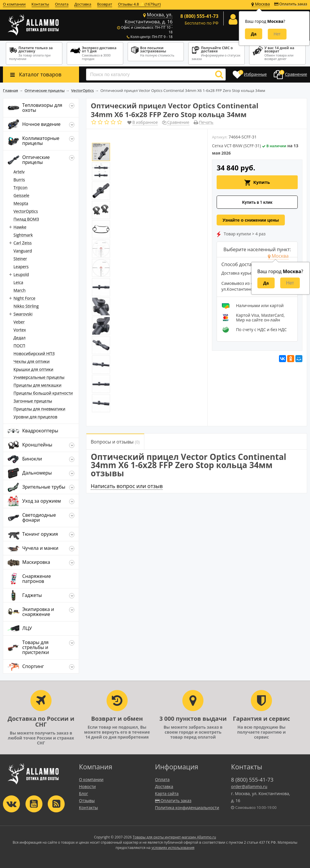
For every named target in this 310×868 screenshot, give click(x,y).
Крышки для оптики (33, 369)
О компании (14, 4)
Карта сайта (167, 793)
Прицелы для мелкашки (37, 385)
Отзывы (87, 801)
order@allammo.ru (249, 786)
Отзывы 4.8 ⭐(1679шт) (139, 4)
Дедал (19, 338)
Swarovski (23, 314)
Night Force (24, 298)
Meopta (21, 203)
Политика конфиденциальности (187, 808)
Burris (19, 180)
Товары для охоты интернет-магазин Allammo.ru (174, 837)
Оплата (62, 4)
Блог (84, 793)
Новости (87, 786)
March (19, 290)
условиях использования (173, 848)
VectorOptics (26, 211)
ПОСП (19, 346)
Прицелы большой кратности (43, 393)
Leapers (21, 267)
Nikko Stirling (26, 306)
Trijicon (20, 188)
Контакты (40, 4)
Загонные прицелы (33, 401)
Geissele (21, 195)
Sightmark (23, 235)
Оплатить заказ (291, 4)
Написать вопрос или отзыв (127, 486)
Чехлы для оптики (31, 361)
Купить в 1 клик (257, 202)
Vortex (20, 330)
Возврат (105, 4)
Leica (18, 282)
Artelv (19, 172)
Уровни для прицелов (35, 417)
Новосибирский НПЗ (34, 353)
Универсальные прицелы (39, 377)
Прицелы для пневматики (39, 409)
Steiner (20, 259)
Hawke (20, 227)
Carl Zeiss (23, 243)
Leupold (21, 274)
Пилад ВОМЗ (26, 219)
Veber (19, 322)
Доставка (83, 4)
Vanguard (23, 251)
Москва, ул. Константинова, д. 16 (149, 18)
